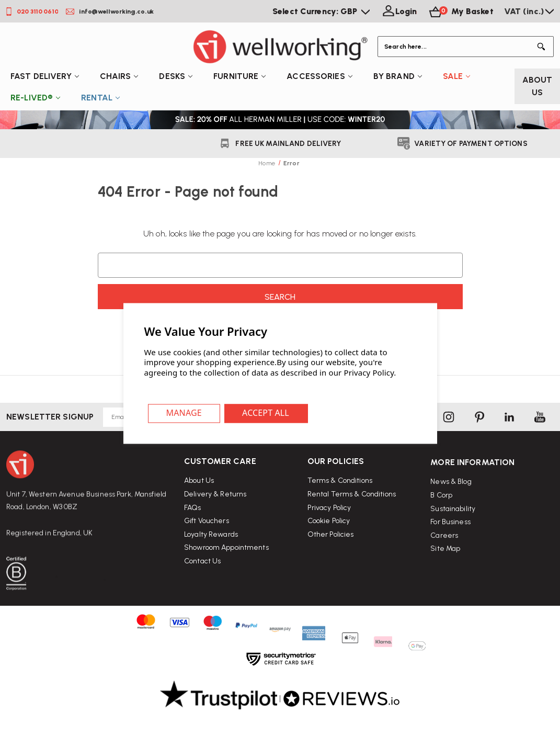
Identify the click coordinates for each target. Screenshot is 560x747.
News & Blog (451, 517)
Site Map (445, 584)
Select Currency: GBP (321, 11)
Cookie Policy (329, 547)
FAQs (193, 523)
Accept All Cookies (266, 414)
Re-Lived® (35, 98)
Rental (100, 98)
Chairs (119, 76)
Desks (176, 76)
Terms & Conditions (340, 508)
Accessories (319, 76)
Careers (444, 570)
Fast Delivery (45, 76)
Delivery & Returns (215, 510)
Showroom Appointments (226, 564)
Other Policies (331, 561)
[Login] (399, 12)
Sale (457, 76)
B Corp (441, 530)
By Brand (398, 76)
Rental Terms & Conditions (352, 521)
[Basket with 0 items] (460, 12)
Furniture (239, 76)
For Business (450, 557)
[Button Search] (543, 47)
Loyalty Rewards (211, 550)
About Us (538, 86)
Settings (185, 414)
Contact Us (202, 577)
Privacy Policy (329, 534)
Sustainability (453, 544)
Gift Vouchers (207, 537)
